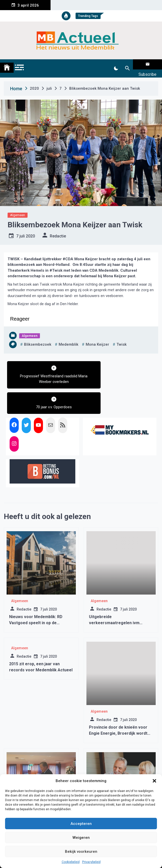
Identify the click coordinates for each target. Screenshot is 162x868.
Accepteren (81, 824)
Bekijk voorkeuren (81, 852)
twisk (122, 338)
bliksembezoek (38, 338)
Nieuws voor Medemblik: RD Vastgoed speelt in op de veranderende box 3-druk (36, 591)
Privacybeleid (91, 862)
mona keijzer (97, 338)
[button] (154, 781)
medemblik (68, 338)
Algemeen (18, 209)
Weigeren (81, 838)
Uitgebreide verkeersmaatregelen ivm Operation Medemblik (114, 591)
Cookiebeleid (71, 862)
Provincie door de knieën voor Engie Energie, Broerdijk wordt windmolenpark (118, 702)
